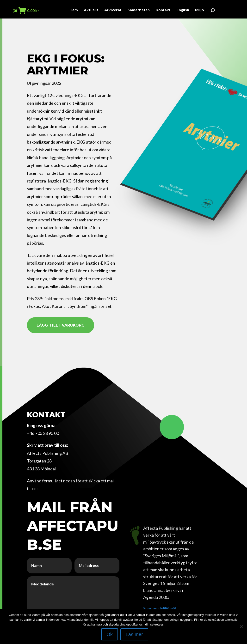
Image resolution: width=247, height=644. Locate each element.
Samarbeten (139, 10)
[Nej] (241, 626)
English (183, 10)
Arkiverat (113, 10)
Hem (74, 10)
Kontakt (163, 10)
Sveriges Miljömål (160, 608)
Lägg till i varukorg (61, 325)
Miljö (200, 10)
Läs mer (134, 634)
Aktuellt (91, 10)
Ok (110, 634)
